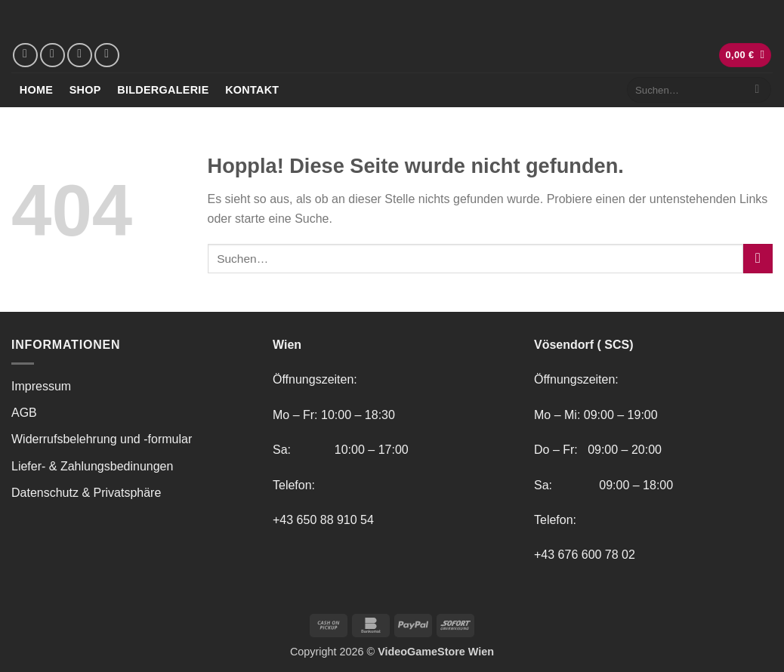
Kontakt (252, 90)
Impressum (41, 386)
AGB (24, 413)
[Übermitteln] (757, 90)
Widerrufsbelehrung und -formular (102, 439)
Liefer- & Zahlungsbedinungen (92, 466)
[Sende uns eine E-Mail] (80, 55)
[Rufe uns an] (107, 55)
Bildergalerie (163, 90)
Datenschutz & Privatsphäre (86, 493)
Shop (85, 90)
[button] (745, 55)
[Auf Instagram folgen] (52, 55)
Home (36, 90)
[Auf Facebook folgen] (25, 55)
